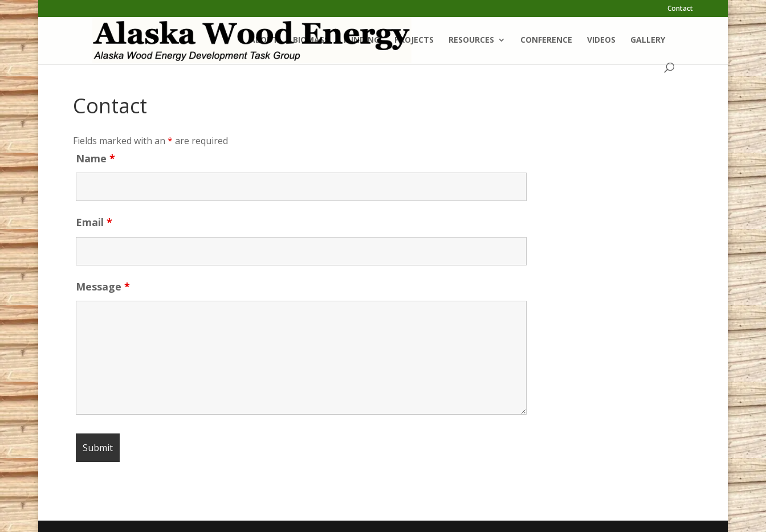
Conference (546, 40)
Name (95, 158)
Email (94, 222)
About (264, 40)
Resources (471, 40)
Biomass (311, 40)
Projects (414, 40)
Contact (680, 9)
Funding (362, 40)
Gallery (648, 40)
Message (103, 287)
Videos (601, 40)
